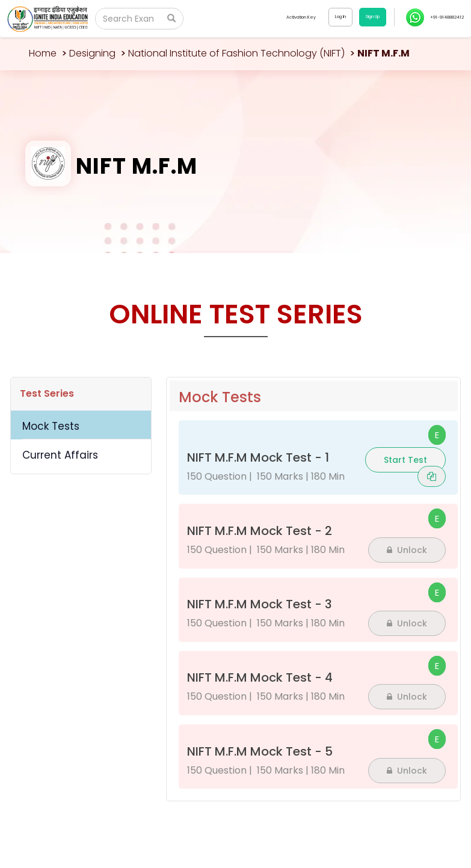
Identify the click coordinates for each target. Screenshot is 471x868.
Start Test (405, 460)
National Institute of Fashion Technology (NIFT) (236, 53)
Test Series (47, 393)
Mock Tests (51, 426)
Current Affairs (60, 455)
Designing (92, 53)
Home (43, 53)
